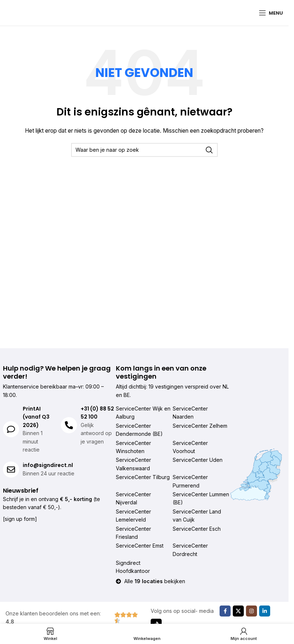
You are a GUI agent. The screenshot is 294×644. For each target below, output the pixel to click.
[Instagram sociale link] (251, 611)
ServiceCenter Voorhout (190, 447)
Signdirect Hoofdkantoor (133, 567)
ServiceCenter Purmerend (190, 481)
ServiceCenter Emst (140, 546)
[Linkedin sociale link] (265, 611)
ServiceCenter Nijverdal (133, 498)
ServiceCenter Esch (197, 529)
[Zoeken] (144, 150)
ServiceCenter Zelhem (200, 426)
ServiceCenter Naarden (190, 413)
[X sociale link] (238, 611)
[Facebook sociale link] (225, 611)
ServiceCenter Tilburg (143, 477)
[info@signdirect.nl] (11, 470)
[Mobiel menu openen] (271, 13)
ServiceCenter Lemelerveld (133, 516)
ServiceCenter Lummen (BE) (201, 498)
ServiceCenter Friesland (133, 533)
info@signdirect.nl (48, 465)
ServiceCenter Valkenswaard (133, 464)
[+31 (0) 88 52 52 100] (69, 425)
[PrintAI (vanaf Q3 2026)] (11, 429)
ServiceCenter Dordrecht (190, 550)
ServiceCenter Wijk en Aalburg (143, 413)
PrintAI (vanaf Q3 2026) (36, 417)
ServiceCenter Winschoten (133, 447)
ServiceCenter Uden (198, 460)
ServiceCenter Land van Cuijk (197, 516)
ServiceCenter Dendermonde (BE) (139, 430)
